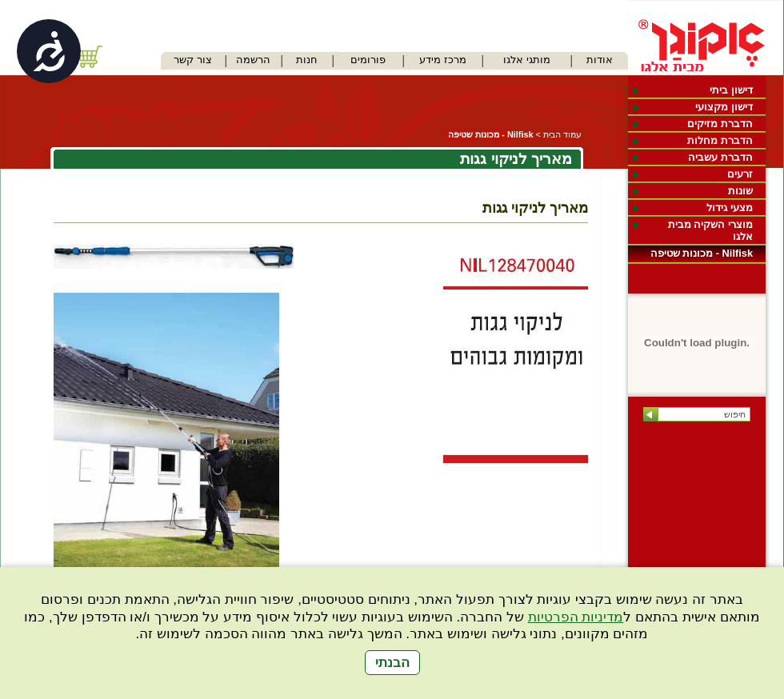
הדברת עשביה (720, 157)
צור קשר (193, 60)
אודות (600, 60)
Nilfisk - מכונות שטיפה (702, 253)
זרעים (740, 174)
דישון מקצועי (724, 107)
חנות (307, 60)
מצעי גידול (730, 208)
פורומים (368, 60)
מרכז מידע (443, 60)
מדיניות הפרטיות (576, 617)
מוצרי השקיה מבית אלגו (710, 230)
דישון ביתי (731, 90)
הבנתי (392, 663)
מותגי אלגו (527, 60)
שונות (740, 191)
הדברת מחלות (720, 140)
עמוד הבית (562, 134)
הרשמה (253, 60)
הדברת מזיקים (720, 124)
